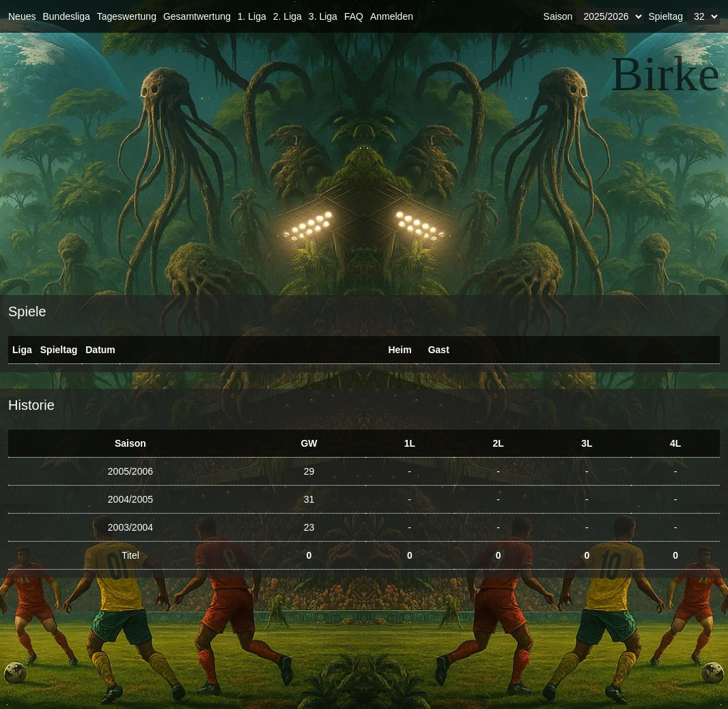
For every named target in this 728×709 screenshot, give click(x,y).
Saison (558, 16)
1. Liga (252, 16)
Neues (22, 16)
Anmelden (392, 16)
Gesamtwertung (197, 16)
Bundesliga (66, 16)
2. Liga (288, 16)
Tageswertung (127, 16)
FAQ (354, 16)
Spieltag (666, 16)
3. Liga (323, 16)
